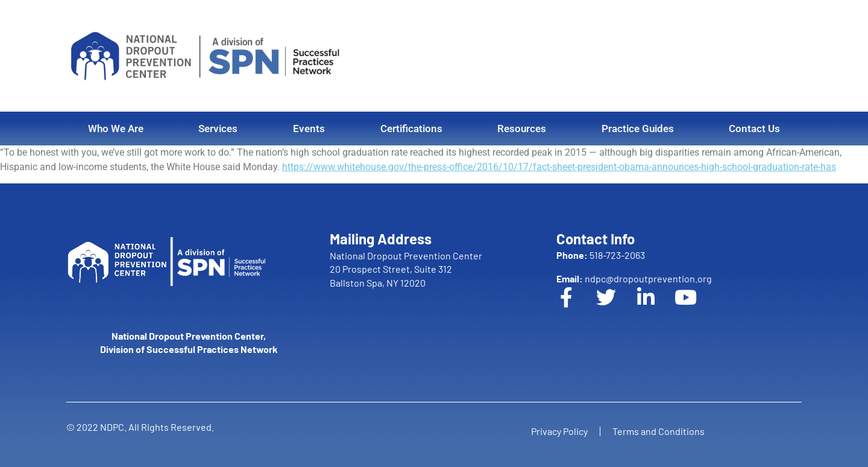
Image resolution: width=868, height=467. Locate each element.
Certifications (411, 129)
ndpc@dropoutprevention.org (634, 278)
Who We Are (116, 129)
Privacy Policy (559, 431)
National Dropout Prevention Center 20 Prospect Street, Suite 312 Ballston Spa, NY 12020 (406, 269)
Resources (522, 129)
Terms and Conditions (659, 431)
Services (218, 129)
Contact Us (754, 129)
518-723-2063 (601, 255)
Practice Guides (638, 129)
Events (309, 129)
